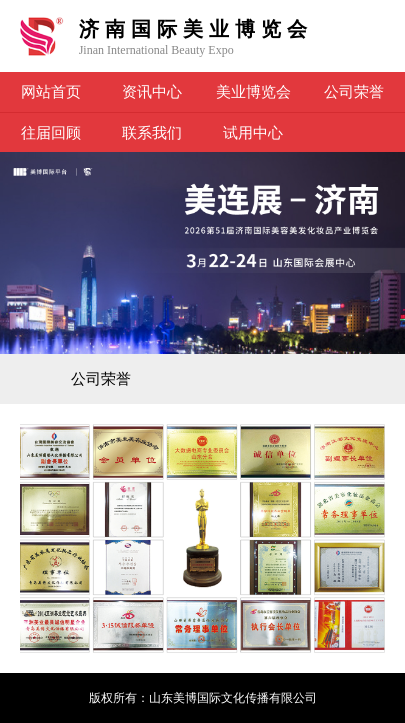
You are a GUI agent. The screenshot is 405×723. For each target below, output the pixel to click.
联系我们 (152, 133)
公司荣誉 (354, 92)
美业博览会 (253, 92)
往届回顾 (51, 133)
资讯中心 (152, 92)
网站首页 (51, 92)
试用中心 (253, 133)
